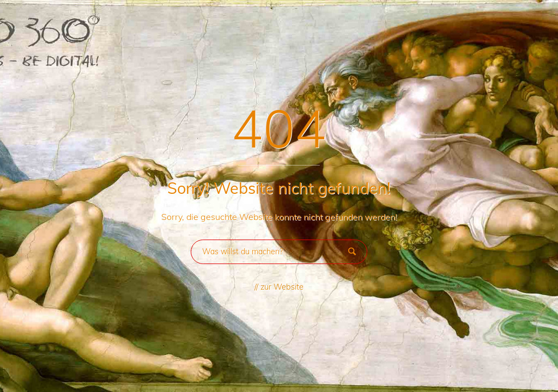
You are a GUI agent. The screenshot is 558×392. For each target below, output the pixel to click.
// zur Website (279, 287)
